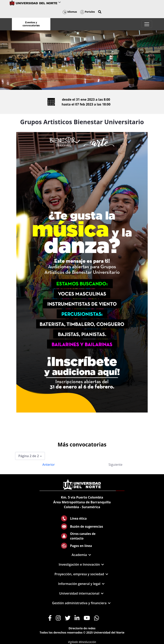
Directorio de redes (82, 628)
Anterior (48, 465)
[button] (100, 12)
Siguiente (116, 465)
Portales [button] (88, 12)
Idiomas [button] (70, 12)
